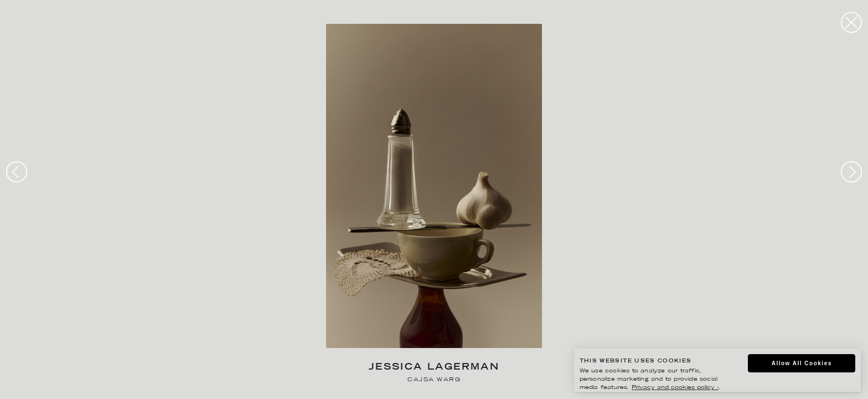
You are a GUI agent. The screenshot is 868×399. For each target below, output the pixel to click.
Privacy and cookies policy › (675, 388)
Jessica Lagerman (434, 368)
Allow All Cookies (802, 363)
